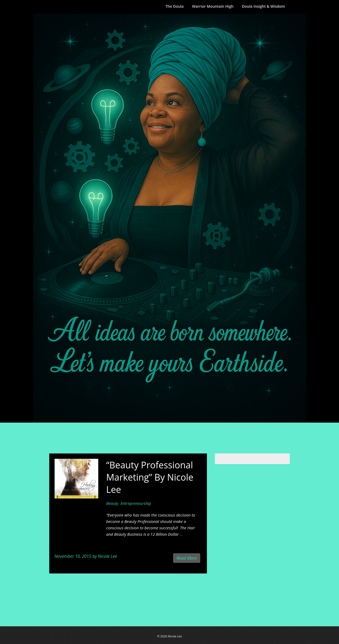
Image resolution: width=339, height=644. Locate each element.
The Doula (174, 6)
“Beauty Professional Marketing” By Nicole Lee (150, 477)
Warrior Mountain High (213, 6)
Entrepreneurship (136, 503)
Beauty (112, 503)
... (181, 534)
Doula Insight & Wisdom (263, 6)
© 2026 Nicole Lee (169, 636)
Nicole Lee (107, 556)
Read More (187, 558)
